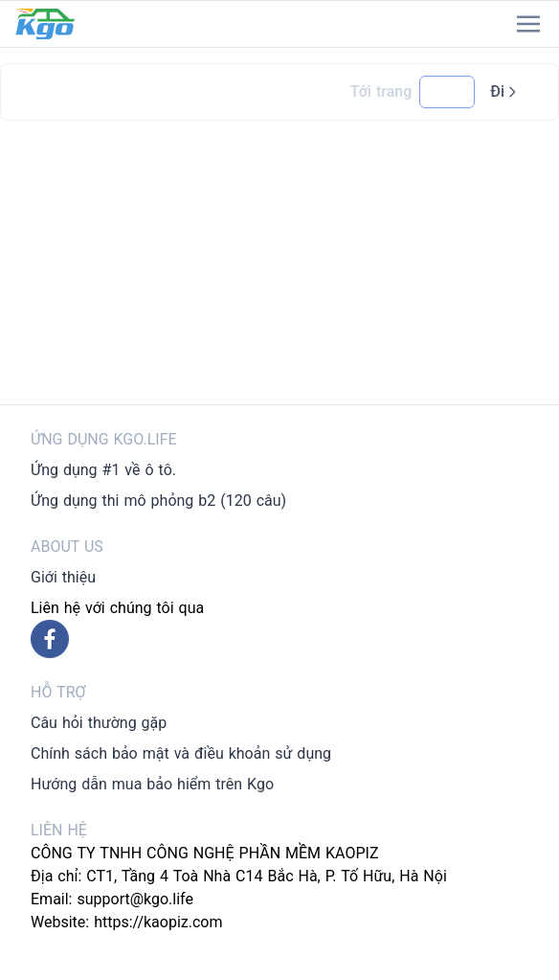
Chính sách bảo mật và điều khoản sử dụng (181, 753)
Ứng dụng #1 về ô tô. (103, 470)
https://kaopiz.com (158, 922)
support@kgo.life (135, 899)
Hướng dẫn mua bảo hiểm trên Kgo (152, 784)
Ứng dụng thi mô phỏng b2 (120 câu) (158, 501)
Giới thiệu (63, 577)
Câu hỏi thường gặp (99, 723)
